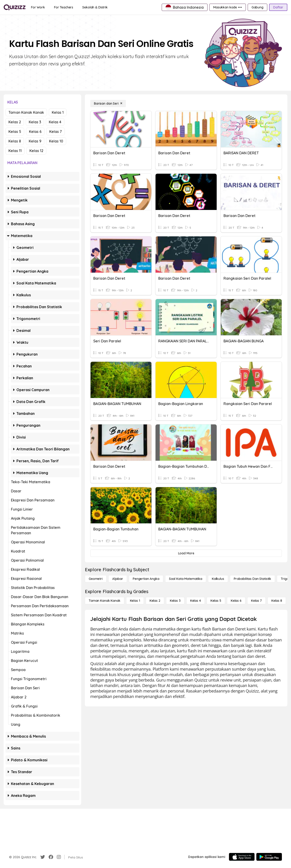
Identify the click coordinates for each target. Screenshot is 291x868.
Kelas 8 (15, 141)
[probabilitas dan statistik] (252, 579)
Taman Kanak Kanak (26, 112)
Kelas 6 (35, 132)
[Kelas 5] (216, 601)
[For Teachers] (64, 7)
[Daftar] (278, 7)
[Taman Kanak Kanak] (105, 601)
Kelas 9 (35, 141)
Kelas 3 (35, 122)
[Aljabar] (118, 579)
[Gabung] (257, 7)
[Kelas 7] (256, 601)
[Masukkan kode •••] (228, 7)
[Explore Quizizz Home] (15, 7)
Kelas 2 (15, 122)
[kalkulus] (218, 579)
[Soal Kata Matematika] (186, 579)
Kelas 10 (56, 141)
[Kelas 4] (196, 601)
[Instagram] (59, 857)
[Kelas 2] (155, 601)
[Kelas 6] (236, 601)
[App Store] (242, 857)
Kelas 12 (36, 151)
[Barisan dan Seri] (108, 103)
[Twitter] (43, 857)
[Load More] (186, 553)
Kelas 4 (55, 122)
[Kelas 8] (277, 601)
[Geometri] (96, 579)
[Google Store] (269, 857)
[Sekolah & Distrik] (95, 7)
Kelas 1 (58, 112)
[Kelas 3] (175, 601)
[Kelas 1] (135, 601)
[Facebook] (51, 857)
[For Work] (38, 7)
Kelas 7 (56, 132)
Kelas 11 (15, 151)
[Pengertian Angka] (146, 579)
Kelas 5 (15, 132)
